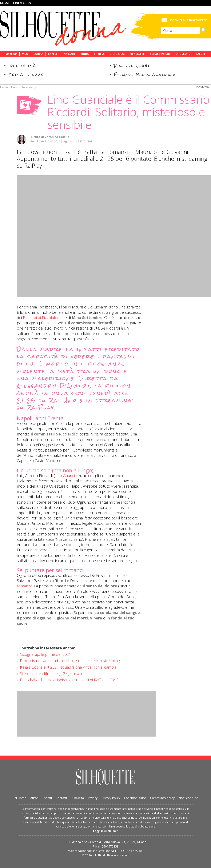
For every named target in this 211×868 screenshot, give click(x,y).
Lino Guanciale (67, 476)
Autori (34, 798)
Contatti (61, 798)
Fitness (99, 54)
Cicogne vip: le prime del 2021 (45, 654)
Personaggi (29, 87)
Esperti (47, 798)
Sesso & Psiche (160, 54)
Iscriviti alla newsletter (188, 20)
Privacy (93, 798)
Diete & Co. (117, 54)
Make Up (11, 54)
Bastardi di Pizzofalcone (43, 318)
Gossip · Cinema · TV (16, 3)
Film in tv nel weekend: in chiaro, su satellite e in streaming (70, 661)
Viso (25, 54)
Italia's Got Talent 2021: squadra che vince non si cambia (68, 667)
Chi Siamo (19, 798)
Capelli (53, 54)
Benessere (138, 54)
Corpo (38, 54)
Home (4, 87)
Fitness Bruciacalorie (145, 74)
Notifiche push (188, 798)
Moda (85, 54)
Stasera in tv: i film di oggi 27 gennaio (51, 673)
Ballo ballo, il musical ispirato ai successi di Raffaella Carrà (69, 680)
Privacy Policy (111, 798)
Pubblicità (77, 798)
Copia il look (26, 74)
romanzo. (25, 586)
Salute (201, 54)
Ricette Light (132, 66)
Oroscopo (183, 54)
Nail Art (69, 54)
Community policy (162, 798)
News (15, 87)
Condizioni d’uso (135, 798)
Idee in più (22, 66)
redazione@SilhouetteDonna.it (95, 851)
